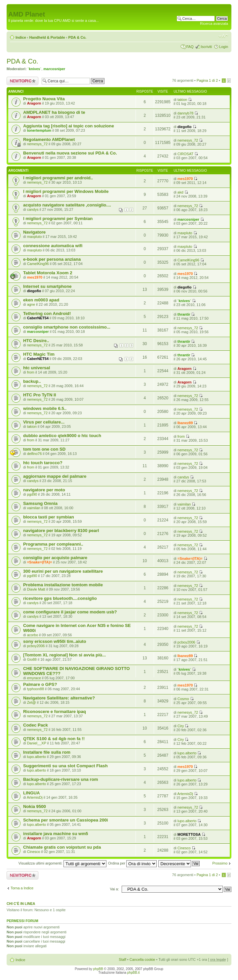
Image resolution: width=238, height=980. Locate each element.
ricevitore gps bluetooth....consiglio (60, 598)
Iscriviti (206, 47)
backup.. (32, 381)
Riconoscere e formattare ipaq (55, 712)
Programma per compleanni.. (53, 544)
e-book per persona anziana (52, 259)
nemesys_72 (37, 144)
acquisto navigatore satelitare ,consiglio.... (67, 205)
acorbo (33, 635)
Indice (21, 37)
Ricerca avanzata (214, 23)
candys (33, 209)
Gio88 (32, 659)
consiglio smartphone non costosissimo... (67, 327)
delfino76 (35, 454)
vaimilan (34, 508)
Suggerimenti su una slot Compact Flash (65, 766)
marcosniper (54, 69)
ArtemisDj (35, 797)
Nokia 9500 (35, 806)
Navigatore (34, 232)
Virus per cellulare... (44, 422)
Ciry (181, 726)
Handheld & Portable (47, 37)
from (31, 372)
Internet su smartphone (47, 286)
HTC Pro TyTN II (40, 395)
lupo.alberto (37, 757)
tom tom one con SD (44, 449)
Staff (122, 959)
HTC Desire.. (36, 341)
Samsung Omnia (40, 503)
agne (31, 304)
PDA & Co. (78, 37)
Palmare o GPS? (40, 684)
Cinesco (34, 852)
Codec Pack (36, 725)
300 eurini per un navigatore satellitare (63, 571)
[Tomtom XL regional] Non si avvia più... (64, 655)
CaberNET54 (38, 318)
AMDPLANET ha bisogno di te (54, 112)
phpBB (98, 969)
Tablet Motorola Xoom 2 (48, 273)
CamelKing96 (38, 264)
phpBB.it (134, 973)
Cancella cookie (142, 959)
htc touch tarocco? (43, 463)
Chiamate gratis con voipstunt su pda (62, 847)
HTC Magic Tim (39, 354)
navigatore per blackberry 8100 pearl (61, 531)
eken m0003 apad (41, 300)
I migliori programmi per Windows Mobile (66, 191)
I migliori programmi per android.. (58, 178)
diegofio (185, 127)
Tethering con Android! (47, 313)
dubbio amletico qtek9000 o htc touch (62, 436)
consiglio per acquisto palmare (55, 558)
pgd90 (32, 494)
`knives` (35, 69)
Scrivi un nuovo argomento (22, 81)
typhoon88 (36, 689)
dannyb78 (185, 113)
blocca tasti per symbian (49, 517)
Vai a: (114, 889)
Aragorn (34, 103)
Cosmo (183, 699)
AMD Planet (27, 14)
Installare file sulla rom (47, 752)
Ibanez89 (185, 423)
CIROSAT (185, 154)
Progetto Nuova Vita (44, 99)
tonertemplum (39, 130)
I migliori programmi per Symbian (58, 219)
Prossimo (220, 863)
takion (182, 100)
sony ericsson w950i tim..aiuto (55, 641)
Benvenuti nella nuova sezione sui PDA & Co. (70, 153)
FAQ (190, 47)
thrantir (184, 314)
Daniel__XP (37, 743)
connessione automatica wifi (53, 246)
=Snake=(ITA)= (40, 562)
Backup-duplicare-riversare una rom (60, 779)
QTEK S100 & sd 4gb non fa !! (54, 739)
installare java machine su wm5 (56, 834)
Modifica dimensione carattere (223, 36)
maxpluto (35, 237)
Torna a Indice (22, 888)
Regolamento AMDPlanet (49, 139)
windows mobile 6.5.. (45, 408)
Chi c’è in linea (21, 904)
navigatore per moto (44, 490)
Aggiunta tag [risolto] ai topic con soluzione (69, 126)
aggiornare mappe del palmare (55, 476)
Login (224, 47)
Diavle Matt (36, 589)
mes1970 (185, 179)
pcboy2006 (36, 646)
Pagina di (207, 80)
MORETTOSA (189, 834)
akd (180, 192)
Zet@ (32, 702)
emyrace (34, 678)
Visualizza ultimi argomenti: (62, 863)
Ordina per (132, 863)
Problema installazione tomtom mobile (63, 585)
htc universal (37, 368)
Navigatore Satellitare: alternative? (59, 698)
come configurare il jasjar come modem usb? (70, 612)
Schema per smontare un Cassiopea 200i (66, 820)
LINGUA (32, 793)
